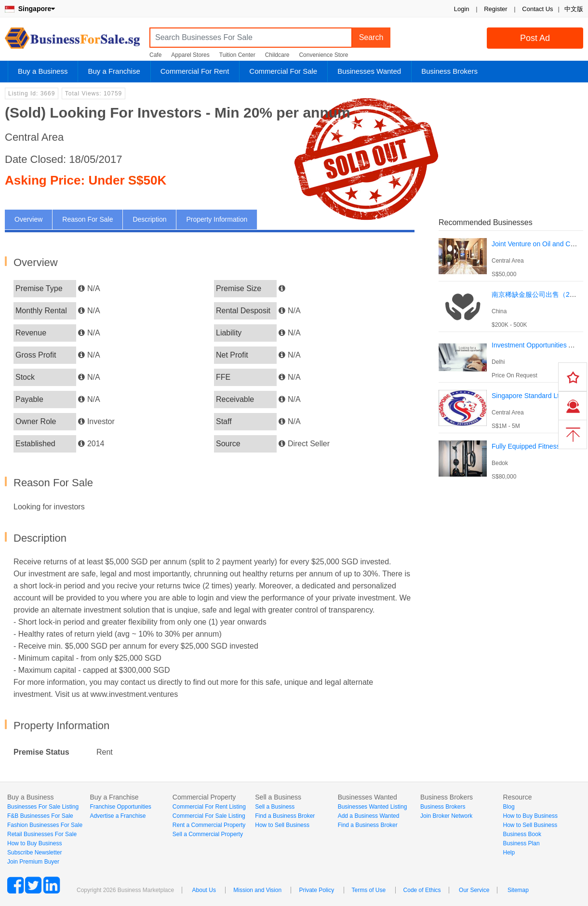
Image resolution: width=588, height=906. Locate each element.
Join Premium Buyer (33, 862)
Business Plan (521, 843)
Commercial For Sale (283, 71)
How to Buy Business (34, 843)
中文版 (574, 9)
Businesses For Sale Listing (43, 807)
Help (509, 853)
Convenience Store (323, 55)
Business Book (522, 834)
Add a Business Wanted (369, 816)
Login (462, 9)
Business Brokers (449, 71)
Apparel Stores (190, 55)
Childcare (277, 55)
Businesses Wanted (369, 71)
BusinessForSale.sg (72, 41)
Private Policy (316, 890)
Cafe (155, 55)
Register (495, 9)
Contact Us (537, 9)
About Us (204, 890)
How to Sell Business (282, 825)
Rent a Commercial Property (209, 825)
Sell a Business (275, 807)
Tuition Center (237, 55)
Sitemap (518, 890)
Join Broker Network (446, 816)
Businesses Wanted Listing (373, 807)
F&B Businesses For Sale (40, 816)
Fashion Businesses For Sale (45, 825)
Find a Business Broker (285, 816)
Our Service (474, 890)
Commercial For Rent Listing (209, 807)
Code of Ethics (422, 890)
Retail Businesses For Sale (42, 834)
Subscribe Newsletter (34, 853)
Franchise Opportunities (120, 807)
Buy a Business (43, 71)
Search (371, 37)
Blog (509, 807)
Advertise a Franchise (118, 816)
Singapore (30, 9)
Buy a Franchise (114, 71)
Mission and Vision (257, 890)
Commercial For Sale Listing (209, 816)
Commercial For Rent (195, 71)
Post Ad (535, 38)
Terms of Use (369, 890)
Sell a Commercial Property (208, 834)
